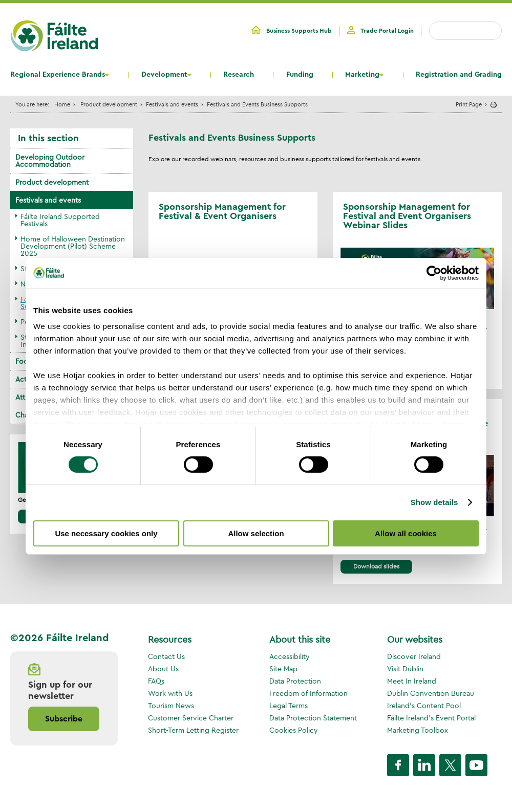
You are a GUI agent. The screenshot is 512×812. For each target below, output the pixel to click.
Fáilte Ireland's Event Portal (431, 718)
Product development (109, 104)
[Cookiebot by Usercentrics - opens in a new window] (434, 273)
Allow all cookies (406, 533)
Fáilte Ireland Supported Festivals (60, 220)
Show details (434, 502)
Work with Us (170, 693)
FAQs (156, 681)
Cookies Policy (294, 730)
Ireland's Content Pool (424, 706)
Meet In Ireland (412, 681)
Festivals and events (172, 104)
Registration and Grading (459, 75)
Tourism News (171, 706)
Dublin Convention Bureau (431, 693)
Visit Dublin (405, 669)
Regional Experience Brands (58, 75)
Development (164, 75)
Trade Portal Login (387, 31)
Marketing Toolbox (418, 730)
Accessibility (290, 656)
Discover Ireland (414, 656)
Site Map (283, 669)
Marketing (362, 75)
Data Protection (295, 681)
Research (239, 75)
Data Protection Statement (313, 718)
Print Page (469, 104)
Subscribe (64, 719)
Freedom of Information (308, 693)
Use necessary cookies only (106, 533)
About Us (163, 669)
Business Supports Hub (299, 31)
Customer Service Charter (191, 718)
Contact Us (166, 656)
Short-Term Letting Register (193, 730)
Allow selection (256, 533)
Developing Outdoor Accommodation (50, 161)
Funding (300, 75)
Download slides (376, 566)
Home (62, 104)
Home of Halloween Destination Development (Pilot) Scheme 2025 (73, 246)
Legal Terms (289, 706)
